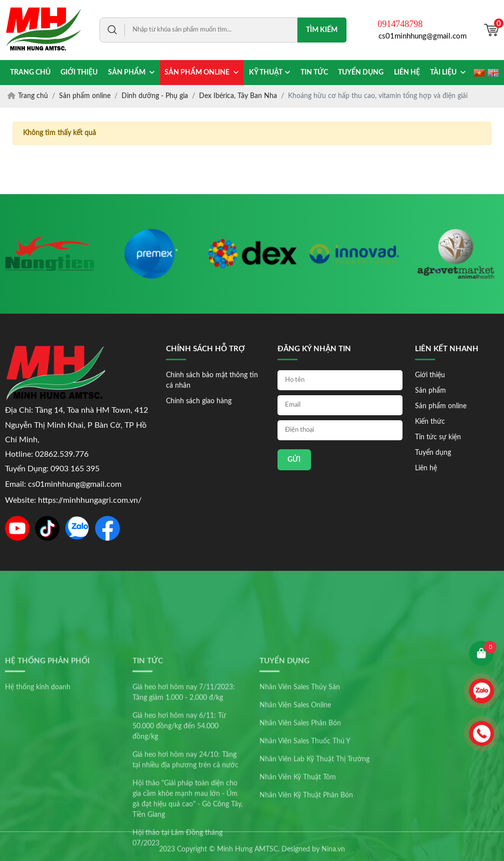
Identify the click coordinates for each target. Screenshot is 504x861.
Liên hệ (426, 468)
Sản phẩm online (441, 406)
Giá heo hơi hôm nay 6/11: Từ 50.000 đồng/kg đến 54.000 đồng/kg (179, 805)
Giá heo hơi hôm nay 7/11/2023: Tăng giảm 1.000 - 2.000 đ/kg (184, 771)
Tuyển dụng (433, 453)
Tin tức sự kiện (438, 437)
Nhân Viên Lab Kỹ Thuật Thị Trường (314, 838)
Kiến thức (430, 422)
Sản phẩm (430, 391)
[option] (50, 254)
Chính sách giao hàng (199, 401)
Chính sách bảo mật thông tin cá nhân (212, 380)
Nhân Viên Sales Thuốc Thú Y (305, 820)
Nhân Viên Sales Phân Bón (300, 802)
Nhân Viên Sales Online (295, 784)
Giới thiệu (430, 375)
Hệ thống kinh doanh (38, 766)
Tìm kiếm (322, 30)
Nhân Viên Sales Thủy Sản (300, 766)
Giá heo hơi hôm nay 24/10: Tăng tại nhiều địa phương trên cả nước (185, 839)
